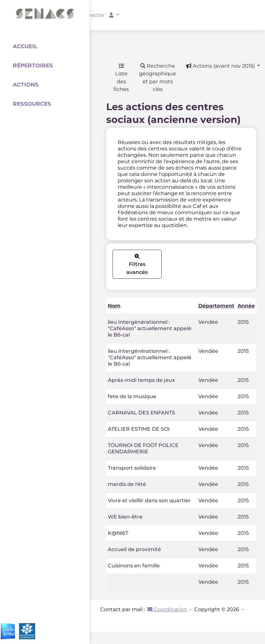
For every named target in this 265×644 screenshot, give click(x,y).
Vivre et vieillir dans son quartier (149, 500)
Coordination (167, 609)
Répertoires (33, 65)
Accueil (25, 46)
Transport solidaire (132, 468)
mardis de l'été (127, 484)
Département (216, 306)
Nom (114, 306)
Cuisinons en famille (134, 566)
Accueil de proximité (134, 549)
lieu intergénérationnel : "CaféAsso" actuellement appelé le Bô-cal (150, 328)
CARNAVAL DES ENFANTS (141, 413)
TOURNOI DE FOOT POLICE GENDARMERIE (143, 448)
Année (246, 306)
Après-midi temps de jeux (141, 380)
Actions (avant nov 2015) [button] (221, 66)
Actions (26, 85)
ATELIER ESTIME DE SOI (139, 429)
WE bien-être (125, 517)
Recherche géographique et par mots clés (158, 78)
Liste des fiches (121, 78)
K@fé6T (118, 533)
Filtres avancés (137, 265)
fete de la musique (132, 396)
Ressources (32, 104)
